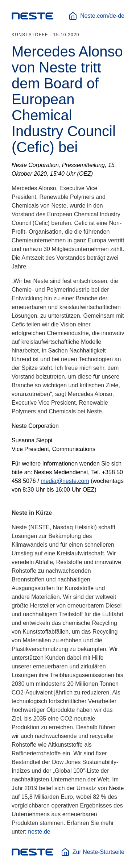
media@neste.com (65, 481)
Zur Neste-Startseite (93, 852)
